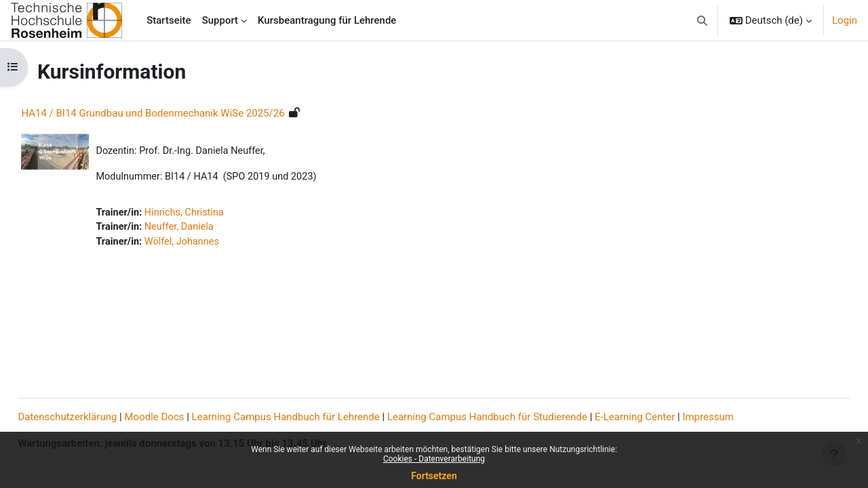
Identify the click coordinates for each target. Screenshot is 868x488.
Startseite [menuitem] (169, 20)
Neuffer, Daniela (212, 229)
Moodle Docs (184, 418)
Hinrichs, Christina (217, 213)
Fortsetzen (434, 476)
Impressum (738, 418)
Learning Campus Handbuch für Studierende (518, 418)
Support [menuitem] (220, 20)
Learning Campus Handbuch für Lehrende (316, 418)
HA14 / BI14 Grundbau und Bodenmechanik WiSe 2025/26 (183, 113)
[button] (702, 20)
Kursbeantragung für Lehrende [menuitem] (327, 20)
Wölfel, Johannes (215, 244)
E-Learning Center (665, 418)
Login (845, 20)
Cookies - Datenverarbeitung (434, 459)
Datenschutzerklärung (98, 418)
